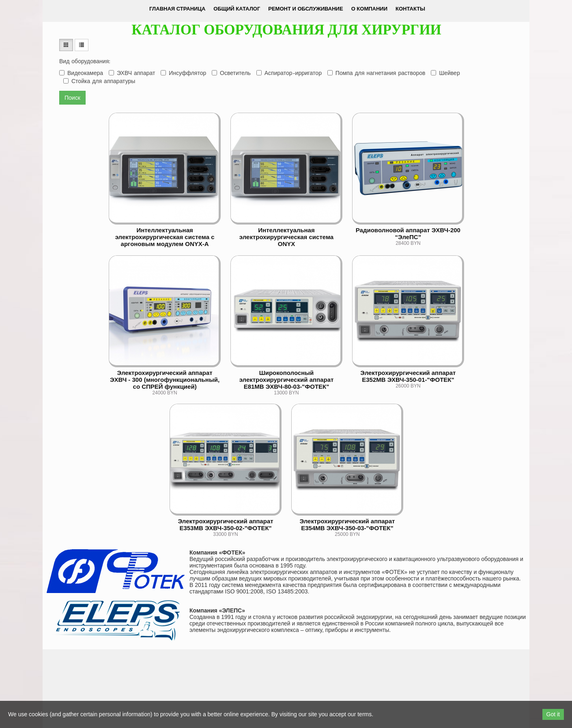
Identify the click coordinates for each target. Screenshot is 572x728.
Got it (553, 714)
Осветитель (231, 73)
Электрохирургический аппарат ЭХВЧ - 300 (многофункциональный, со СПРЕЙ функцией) (165, 380)
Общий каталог (237, 9)
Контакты (410, 9)
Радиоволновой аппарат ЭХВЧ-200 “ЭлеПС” (408, 233)
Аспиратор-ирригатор (289, 73)
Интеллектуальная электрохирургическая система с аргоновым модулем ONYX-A (165, 237)
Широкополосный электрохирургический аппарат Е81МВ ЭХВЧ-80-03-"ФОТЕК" (287, 380)
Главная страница (177, 9)
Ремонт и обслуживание (305, 9)
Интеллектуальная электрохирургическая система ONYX (286, 237)
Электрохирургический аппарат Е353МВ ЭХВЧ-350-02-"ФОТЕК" (226, 525)
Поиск (72, 98)
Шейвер (445, 73)
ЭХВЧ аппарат (132, 73)
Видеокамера (81, 73)
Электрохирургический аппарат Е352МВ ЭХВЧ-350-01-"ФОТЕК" (408, 376)
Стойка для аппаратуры (99, 81)
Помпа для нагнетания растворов (376, 73)
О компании (369, 9)
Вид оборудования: (85, 61)
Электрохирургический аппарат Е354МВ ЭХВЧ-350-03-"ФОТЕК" (347, 525)
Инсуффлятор (183, 73)
